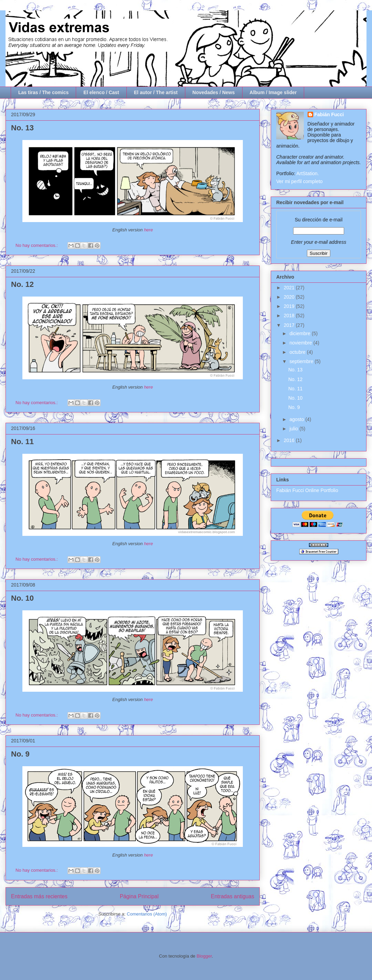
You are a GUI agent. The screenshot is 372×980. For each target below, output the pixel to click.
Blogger (204, 956)
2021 (290, 288)
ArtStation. (307, 173)
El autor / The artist (156, 92)
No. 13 (22, 128)
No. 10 (22, 598)
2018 (290, 316)
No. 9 (20, 754)
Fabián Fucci (329, 114)
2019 (290, 306)
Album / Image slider (273, 92)
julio (294, 429)
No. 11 (22, 442)
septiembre (302, 361)
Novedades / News (214, 92)
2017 (290, 325)
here (148, 230)
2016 (290, 440)
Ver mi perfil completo (299, 181)
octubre (298, 352)
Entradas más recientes (39, 896)
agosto (297, 419)
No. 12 (22, 284)
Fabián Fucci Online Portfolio (307, 490)
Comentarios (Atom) (147, 914)
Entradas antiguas (232, 896)
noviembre (301, 343)
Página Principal (139, 896)
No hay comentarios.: (37, 245)
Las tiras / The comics (43, 92)
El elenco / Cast (101, 92)
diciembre (301, 333)
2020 (290, 297)
